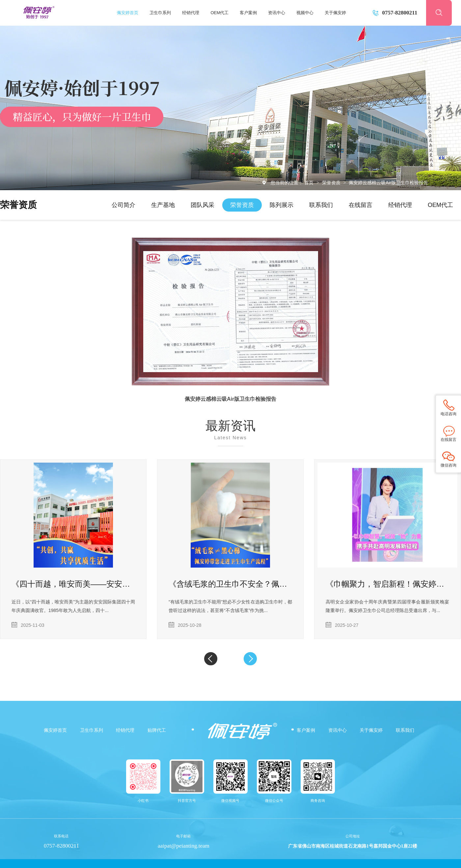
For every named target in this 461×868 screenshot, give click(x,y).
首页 (310, 183)
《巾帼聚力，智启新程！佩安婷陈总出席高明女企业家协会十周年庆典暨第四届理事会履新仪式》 (387, 584)
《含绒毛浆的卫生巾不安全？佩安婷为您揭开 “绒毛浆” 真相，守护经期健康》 (230, 584)
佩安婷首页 (128, 13)
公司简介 (123, 205)
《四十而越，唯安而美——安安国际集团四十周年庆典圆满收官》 (73, 584)
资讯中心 (277, 13)
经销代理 (191, 13)
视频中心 (305, 13)
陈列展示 (282, 205)
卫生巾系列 (160, 13)
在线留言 (361, 205)
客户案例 (248, 13)
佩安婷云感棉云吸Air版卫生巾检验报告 (388, 183)
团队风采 (203, 205)
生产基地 (163, 205)
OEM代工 (219, 13)
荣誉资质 (332, 183)
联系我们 (321, 205)
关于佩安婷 (335, 13)
